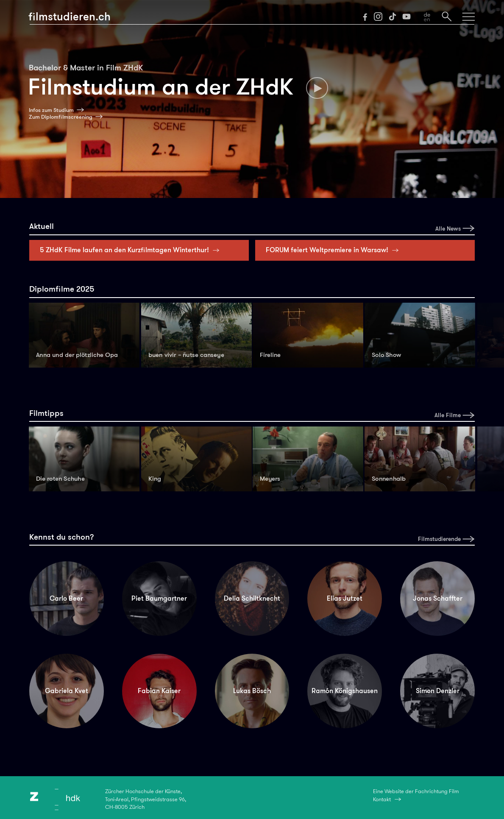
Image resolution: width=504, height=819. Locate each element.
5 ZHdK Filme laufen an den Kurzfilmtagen (131, 250)
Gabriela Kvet (67, 691)
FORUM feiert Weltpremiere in (334, 250)
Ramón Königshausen (345, 691)
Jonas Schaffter (438, 598)
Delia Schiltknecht (252, 598)
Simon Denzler (438, 691)
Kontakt (382, 799)
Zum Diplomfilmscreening (61, 117)
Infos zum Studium (51, 110)
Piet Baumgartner (159, 598)
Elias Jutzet (345, 598)
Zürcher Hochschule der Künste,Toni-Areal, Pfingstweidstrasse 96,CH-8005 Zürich (146, 799)
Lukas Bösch (252, 691)
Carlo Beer (66, 598)
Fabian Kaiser (159, 691)
